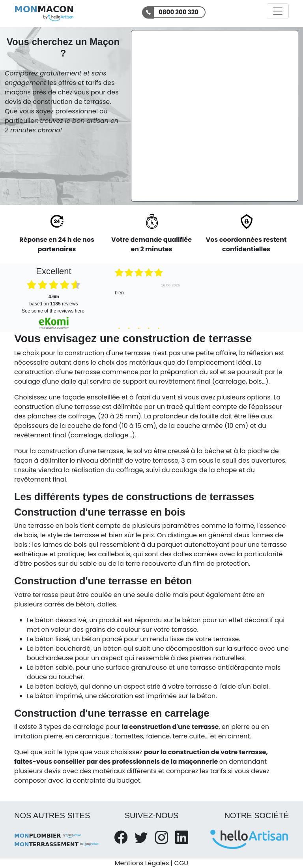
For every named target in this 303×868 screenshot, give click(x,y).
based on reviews (53, 300)
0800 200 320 (179, 12)
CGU (181, 863)
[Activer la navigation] (278, 11)
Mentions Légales (142, 863)
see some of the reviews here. (54, 311)
